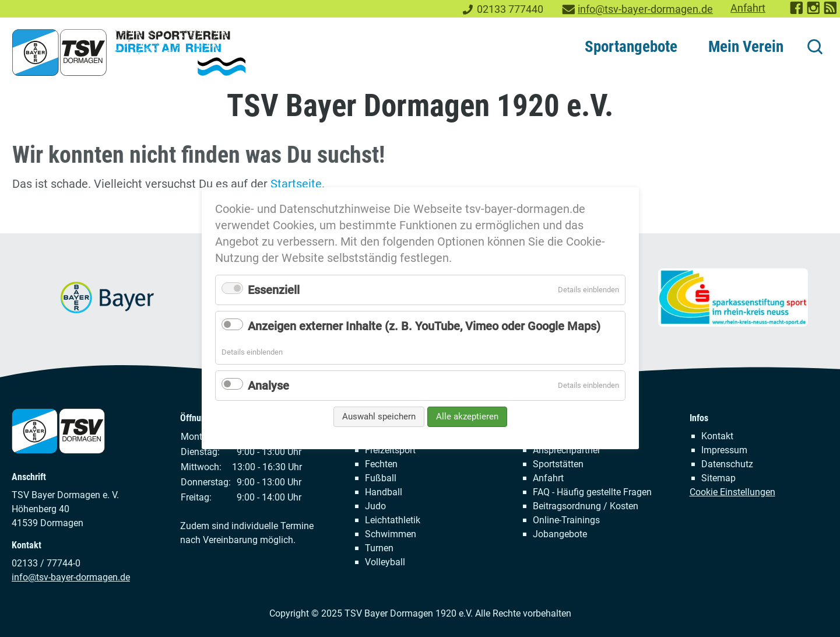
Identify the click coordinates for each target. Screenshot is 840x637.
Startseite (296, 184)
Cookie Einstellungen (732, 492)
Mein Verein (746, 47)
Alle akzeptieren (467, 416)
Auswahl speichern (379, 416)
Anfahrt (748, 8)
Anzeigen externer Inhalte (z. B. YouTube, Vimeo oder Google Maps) (424, 326)
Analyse (268, 386)
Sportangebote (631, 47)
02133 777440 (510, 9)
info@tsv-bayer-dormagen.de (645, 9)
